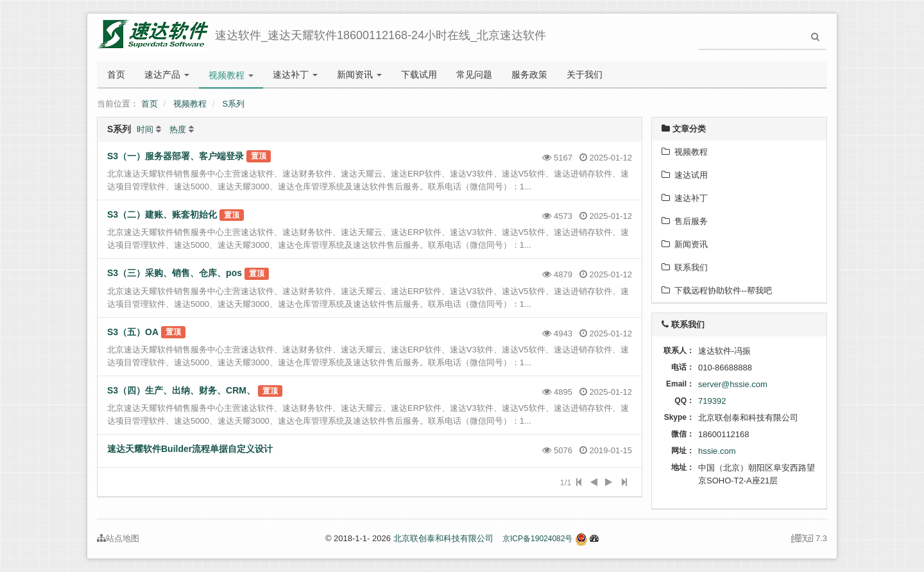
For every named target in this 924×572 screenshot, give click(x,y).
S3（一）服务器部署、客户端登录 (175, 156)
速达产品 (167, 74)
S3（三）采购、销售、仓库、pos (175, 273)
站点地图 (118, 538)
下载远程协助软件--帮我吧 (717, 290)
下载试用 (419, 74)
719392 (712, 401)
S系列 (234, 104)
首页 (116, 74)
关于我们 (585, 74)
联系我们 (685, 267)
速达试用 (685, 175)
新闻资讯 (359, 74)
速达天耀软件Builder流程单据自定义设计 (190, 449)
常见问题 (474, 74)
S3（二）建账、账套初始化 (162, 214)
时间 (145, 129)
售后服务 (685, 221)
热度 (178, 129)
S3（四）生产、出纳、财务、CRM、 (181, 390)
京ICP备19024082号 (537, 539)
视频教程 (231, 75)
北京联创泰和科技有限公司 (443, 538)
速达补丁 (295, 74)
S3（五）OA (133, 332)
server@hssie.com (733, 384)
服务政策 (529, 74)
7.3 (809, 539)
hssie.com (717, 451)
